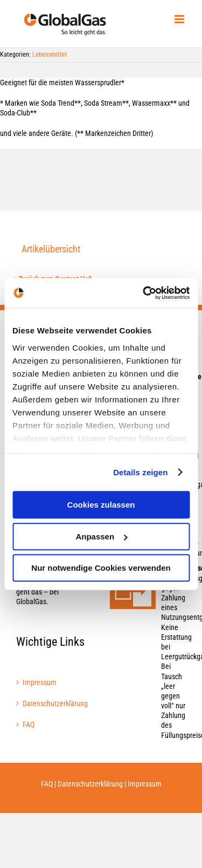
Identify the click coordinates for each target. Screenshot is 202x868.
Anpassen (101, 536)
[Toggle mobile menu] (180, 19)
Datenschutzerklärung (55, 703)
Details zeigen (140, 472)
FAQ (29, 725)
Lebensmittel (50, 54)
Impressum (40, 682)
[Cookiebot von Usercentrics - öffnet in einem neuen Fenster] (144, 293)
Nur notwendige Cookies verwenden (101, 568)
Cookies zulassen (101, 505)
